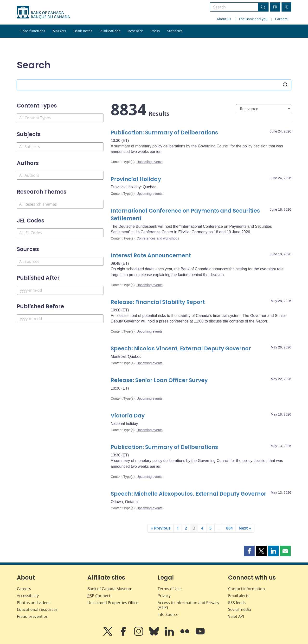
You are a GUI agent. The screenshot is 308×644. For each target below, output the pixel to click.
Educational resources (37, 609)
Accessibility (28, 596)
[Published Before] (60, 319)
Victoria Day (128, 416)
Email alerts (239, 596)
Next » (245, 528)
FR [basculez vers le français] (275, 7)
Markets (60, 31)
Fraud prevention (33, 616)
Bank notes (83, 31)
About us (224, 19)
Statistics (175, 31)
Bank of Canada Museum (110, 589)
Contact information (247, 589)
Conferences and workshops (158, 238)
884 (229, 528)
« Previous (161, 528)
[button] (249, 551)
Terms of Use (170, 589)
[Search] (285, 85)
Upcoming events (149, 162)
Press (155, 31)
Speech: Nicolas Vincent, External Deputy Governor (182, 349)
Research (136, 31)
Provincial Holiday (136, 179)
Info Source (168, 614)
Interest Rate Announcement (151, 256)
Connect (99, 596)
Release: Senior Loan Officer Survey (160, 380)
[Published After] (60, 290)
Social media (240, 609)
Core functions (33, 31)
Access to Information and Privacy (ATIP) (188, 605)
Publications (110, 31)
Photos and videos (34, 603)
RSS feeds (237, 603)
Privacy (164, 596)
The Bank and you (253, 19)
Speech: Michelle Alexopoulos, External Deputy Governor (189, 494)
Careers (281, 19)
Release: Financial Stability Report (158, 302)
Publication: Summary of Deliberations (164, 133)
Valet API (236, 616)
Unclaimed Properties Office (113, 603)
